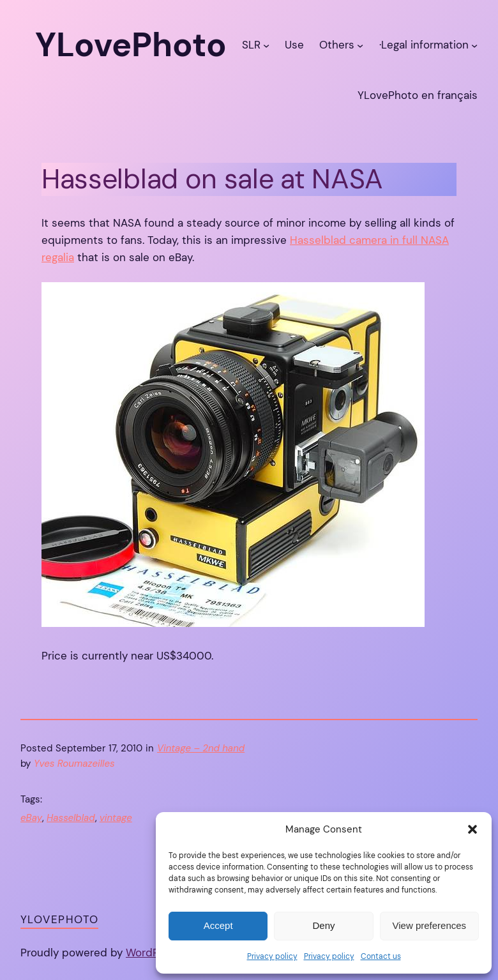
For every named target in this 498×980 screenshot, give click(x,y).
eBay (31, 818)
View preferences (430, 925)
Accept (218, 925)
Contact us (381, 956)
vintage (116, 818)
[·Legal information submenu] (474, 45)
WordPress (153, 953)
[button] (472, 829)
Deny (323, 925)
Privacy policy (272, 956)
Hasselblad (71, 818)
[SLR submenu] (266, 45)
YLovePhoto (59, 919)
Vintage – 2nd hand (201, 748)
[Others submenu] (360, 45)
